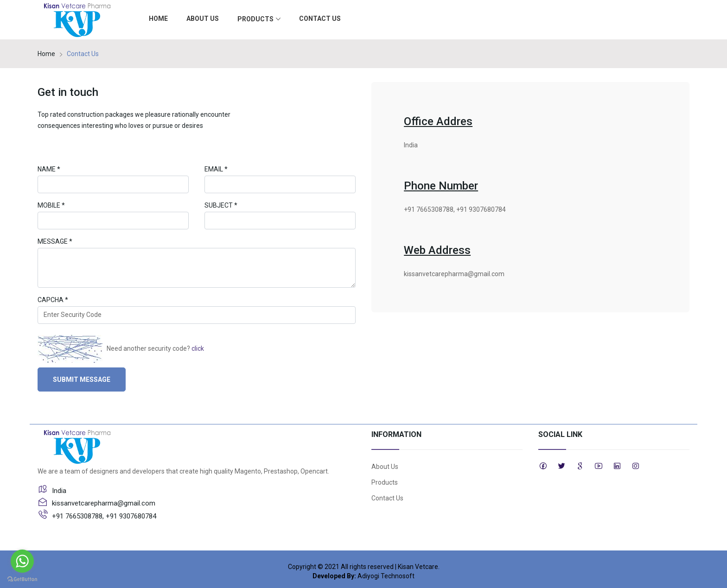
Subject (221, 205)
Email (216, 169)
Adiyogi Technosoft (386, 576)
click (198, 348)
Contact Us (320, 19)
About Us (203, 19)
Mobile (51, 205)
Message (55, 241)
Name (49, 169)
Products (259, 19)
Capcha (53, 300)
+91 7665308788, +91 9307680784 (455, 209)
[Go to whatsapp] (22, 561)
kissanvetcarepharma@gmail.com (454, 274)
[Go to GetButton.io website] (22, 579)
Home (158, 19)
